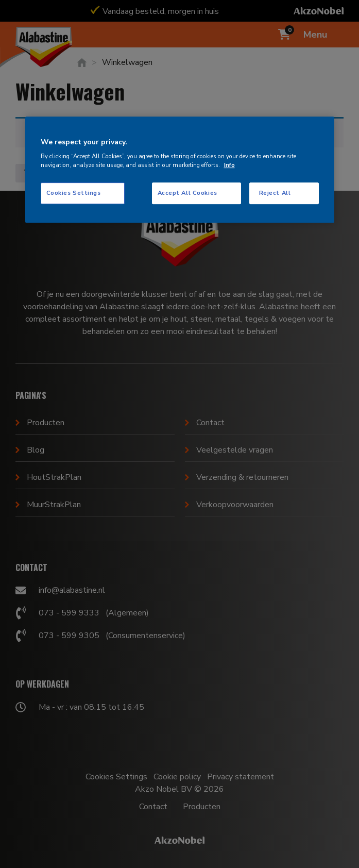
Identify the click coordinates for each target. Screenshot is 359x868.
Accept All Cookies (187, 193)
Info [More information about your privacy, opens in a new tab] (229, 165)
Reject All (275, 193)
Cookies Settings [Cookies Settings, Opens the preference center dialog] (74, 193)
